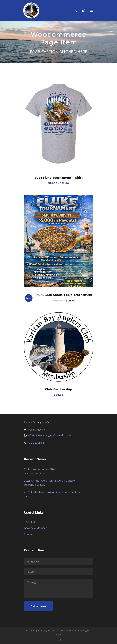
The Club (29, 522)
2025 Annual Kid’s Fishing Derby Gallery (49, 481)
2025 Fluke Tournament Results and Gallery (52, 492)
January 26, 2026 (35, 473)
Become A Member (35, 528)
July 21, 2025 (32, 496)
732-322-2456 (36, 443)
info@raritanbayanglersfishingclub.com (49, 435)
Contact (29, 534)
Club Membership (58, 389)
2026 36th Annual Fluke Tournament (64, 295)
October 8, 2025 (35, 485)
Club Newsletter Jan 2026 (40, 469)
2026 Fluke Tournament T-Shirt (58, 178)
